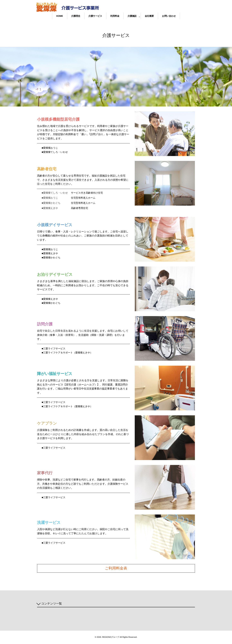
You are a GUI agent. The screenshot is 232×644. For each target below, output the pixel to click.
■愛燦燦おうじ (50, 148)
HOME (60, 16)
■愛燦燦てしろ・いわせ (56, 152)
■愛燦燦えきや (50, 254)
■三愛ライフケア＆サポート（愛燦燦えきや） (69, 353)
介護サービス (95, 16)
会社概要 (149, 16)
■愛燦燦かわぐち (52, 258)
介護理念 (76, 16)
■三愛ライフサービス (54, 349)
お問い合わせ (169, 16)
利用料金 (115, 16)
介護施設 (132, 16)
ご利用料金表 (116, 569)
